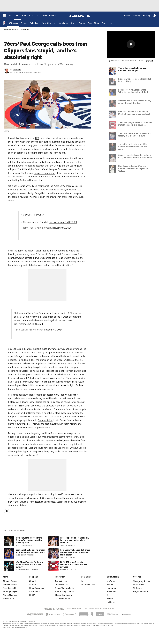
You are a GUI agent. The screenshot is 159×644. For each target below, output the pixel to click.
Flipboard (111, 602)
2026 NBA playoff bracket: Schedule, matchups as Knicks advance (74, 565)
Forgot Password (141, 592)
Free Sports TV (10, 588)
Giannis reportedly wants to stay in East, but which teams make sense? (135, 156)
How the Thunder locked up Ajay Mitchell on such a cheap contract (134, 113)
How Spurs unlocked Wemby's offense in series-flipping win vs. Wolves (134, 168)
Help (83, 581)
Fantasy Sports (10, 585)
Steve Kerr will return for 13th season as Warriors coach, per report (133, 147)
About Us (33, 581)
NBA (37, 138)
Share (148, 61)
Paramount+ (35, 592)
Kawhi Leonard (41, 375)
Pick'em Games (10, 581)
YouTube (111, 581)
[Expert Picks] (93, 23)
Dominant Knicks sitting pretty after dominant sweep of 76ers (31, 551)
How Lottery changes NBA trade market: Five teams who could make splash (75, 552)
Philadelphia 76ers (31, 169)
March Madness (10, 595)
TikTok (110, 585)
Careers (33, 585)
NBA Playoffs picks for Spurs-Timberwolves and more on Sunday (30, 565)
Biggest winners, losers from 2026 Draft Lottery (135, 80)
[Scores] (24, 23)
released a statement (45, 173)
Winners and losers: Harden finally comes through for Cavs (135, 102)
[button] (111, 23)
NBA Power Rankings (11, 30)
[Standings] (63, 23)
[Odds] (104, 23)
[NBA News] (13, 23)
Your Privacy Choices (65, 592)
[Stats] (73, 23)
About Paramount (37, 588)
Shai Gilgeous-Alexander (68, 441)
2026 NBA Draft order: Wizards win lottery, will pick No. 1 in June (135, 135)
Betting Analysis (10, 592)
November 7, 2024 (62, 228)
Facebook (111, 592)
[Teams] (82, 23)
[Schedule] (34, 23)
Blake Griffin (28, 385)
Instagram (112, 588)
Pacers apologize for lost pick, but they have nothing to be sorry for (74, 540)
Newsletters (139, 585)
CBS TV (32, 595)
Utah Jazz (17, 406)
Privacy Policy (61, 585)
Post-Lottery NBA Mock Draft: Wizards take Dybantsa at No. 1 (133, 91)
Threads (111, 599)
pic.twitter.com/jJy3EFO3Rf (63, 222)
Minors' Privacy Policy (65, 588)
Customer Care (88, 585)
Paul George (55, 166)
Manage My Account (142, 581)
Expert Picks (25, 30)
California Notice (63, 599)
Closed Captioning (63, 595)
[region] (131, 44)
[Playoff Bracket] (48, 23)
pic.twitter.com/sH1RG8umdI (29, 324)
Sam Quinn (17, 70)
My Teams (138, 588)
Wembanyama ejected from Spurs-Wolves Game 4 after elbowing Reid (29, 540)
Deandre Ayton (45, 420)
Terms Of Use (61, 581)
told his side (27, 360)
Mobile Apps (9, 599)
